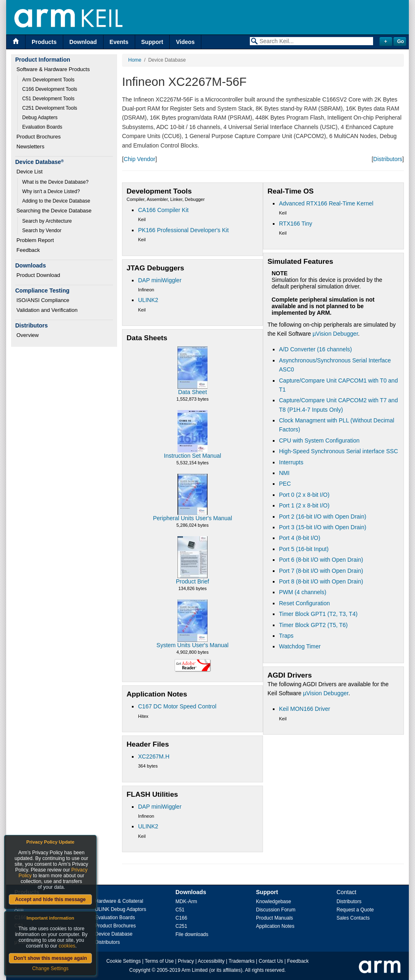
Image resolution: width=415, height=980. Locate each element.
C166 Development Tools (50, 89)
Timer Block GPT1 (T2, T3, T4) (318, 614)
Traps (286, 636)
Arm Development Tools (48, 80)
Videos (185, 42)
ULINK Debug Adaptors (121, 909)
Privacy (186, 961)
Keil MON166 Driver (304, 709)
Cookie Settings (124, 961)
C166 (181, 918)
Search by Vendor (42, 231)
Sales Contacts (353, 918)
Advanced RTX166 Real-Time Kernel (326, 203)
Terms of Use (159, 961)
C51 (180, 910)
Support (152, 42)
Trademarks (242, 961)
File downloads (192, 934)
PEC (285, 484)
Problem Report (35, 240)
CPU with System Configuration (319, 440)
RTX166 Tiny (296, 224)
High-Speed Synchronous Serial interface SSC (339, 451)
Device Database (114, 934)
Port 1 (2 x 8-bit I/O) (304, 505)
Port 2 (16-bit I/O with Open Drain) (323, 517)
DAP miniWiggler (160, 280)
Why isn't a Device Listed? (51, 191)
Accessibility (211, 961)
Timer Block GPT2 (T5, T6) (313, 625)
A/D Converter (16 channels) (315, 349)
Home (135, 60)
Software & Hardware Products (53, 69)
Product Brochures (39, 137)
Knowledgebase (273, 902)
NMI (284, 473)
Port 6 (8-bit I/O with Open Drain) (321, 560)
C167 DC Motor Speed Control (177, 706)
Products (44, 42)
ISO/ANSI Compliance (43, 300)
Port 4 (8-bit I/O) (300, 538)
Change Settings (50, 968)
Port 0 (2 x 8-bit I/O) (304, 495)
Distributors (388, 159)
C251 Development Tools (50, 108)
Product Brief (193, 581)
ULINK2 (148, 300)
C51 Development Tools (48, 99)
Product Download (38, 275)
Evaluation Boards (42, 127)
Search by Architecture (47, 221)
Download (83, 42)
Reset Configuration (304, 603)
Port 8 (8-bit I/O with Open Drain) (321, 581)
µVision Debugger (335, 334)
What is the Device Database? (55, 182)
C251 (181, 926)
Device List (30, 172)
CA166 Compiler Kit (163, 210)
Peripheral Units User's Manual (193, 518)
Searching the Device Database (54, 211)
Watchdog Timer (300, 646)
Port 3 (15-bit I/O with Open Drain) (323, 527)
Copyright (140, 970)
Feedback (28, 250)
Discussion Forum (276, 910)
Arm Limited (195, 970)
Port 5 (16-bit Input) (304, 549)
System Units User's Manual (193, 645)
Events (119, 42)
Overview (28, 335)
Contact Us (271, 961)
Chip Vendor (139, 159)
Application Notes (275, 926)
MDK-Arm (186, 902)
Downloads (191, 892)
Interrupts (291, 462)
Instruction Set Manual (193, 456)
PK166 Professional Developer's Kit (183, 230)
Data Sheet (192, 392)
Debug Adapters (40, 118)
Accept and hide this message (50, 899)
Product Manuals (274, 918)
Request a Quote (355, 910)
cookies (67, 946)
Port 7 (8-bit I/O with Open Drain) (321, 571)
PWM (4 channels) (303, 592)
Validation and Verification (47, 310)
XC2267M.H (154, 756)
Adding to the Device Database (56, 201)
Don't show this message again (50, 958)
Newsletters (30, 146)
